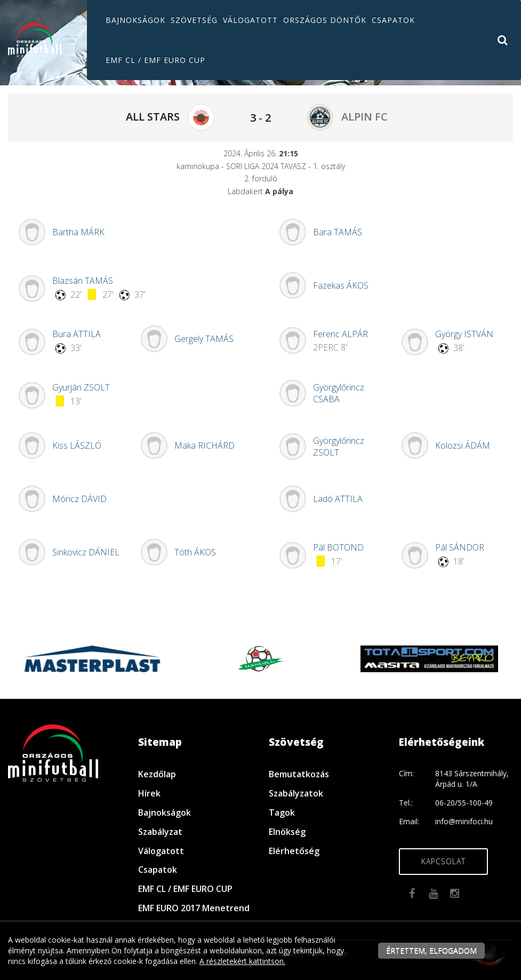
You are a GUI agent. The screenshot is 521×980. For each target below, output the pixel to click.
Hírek (149, 793)
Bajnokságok (135, 20)
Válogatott (250, 20)
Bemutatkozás (299, 774)
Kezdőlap (157, 774)
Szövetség (194, 20)
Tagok (282, 812)
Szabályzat (160, 832)
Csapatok (393, 20)
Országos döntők (325, 20)
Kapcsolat (443, 861)
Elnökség (287, 832)
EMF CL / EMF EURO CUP (155, 60)
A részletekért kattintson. (242, 961)
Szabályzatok (296, 793)
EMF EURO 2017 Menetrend (194, 908)
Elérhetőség (294, 851)
